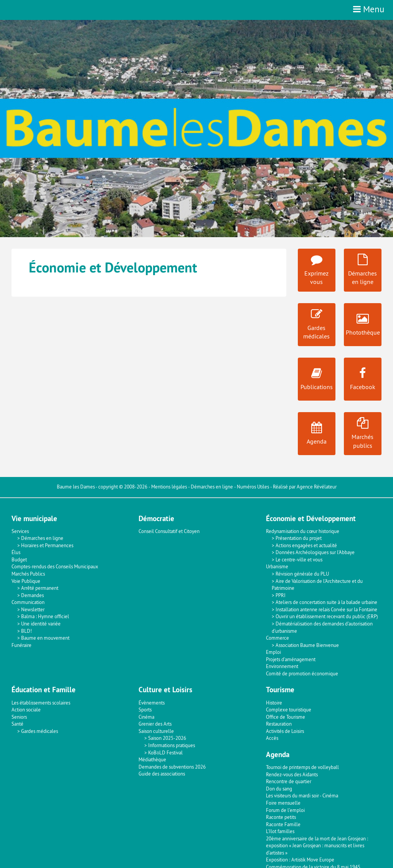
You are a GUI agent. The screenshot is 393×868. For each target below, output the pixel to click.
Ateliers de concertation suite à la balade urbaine (326, 602)
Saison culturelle (156, 731)
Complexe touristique (289, 710)
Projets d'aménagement (291, 659)
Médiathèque (152, 759)
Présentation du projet (299, 538)
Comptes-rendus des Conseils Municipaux (55, 566)
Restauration (279, 724)
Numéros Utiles (253, 487)
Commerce (277, 638)
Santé (17, 724)
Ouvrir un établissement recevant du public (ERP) (327, 616)
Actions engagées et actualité (306, 545)
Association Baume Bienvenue (307, 645)
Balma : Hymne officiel (45, 616)
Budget (19, 559)
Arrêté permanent (40, 588)
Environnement (282, 666)
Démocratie (156, 519)
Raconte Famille (283, 824)
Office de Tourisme (286, 717)
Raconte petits (281, 817)
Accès (272, 738)
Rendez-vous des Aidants (292, 774)
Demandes (32, 595)
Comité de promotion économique (302, 673)
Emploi (273, 652)
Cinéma (146, 717)
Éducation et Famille (44, 690)
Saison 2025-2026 (167, 738)
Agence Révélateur (317, 487)
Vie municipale (34, 519)
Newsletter (33, 609)
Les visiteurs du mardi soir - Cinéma (302, 795)
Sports (145, 710)
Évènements (152, 703)
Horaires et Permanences (47, 545)
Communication (28, 602)
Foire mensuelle (283, 803)
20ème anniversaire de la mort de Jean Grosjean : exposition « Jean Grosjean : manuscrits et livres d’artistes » (317, 846)
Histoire (274, 703)
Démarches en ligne (212, 487)
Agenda (278, 755)
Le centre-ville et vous (299, 559)
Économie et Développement (311, 519)
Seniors (19, 717)
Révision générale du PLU (302, 574)
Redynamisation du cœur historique (303, 531)
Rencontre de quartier (289, 781)
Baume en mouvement (45, 638)
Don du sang (279, 789)
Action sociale (26, 710)
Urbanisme (277, 566)
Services (20, 531)
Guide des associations (162, 774)
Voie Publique (26, 581)
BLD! (26, 631)
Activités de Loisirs (285, 731)
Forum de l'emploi (285, 810)
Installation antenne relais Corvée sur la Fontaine (326, 609)
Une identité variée (41, 624)
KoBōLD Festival (165, 752)
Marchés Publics (28, 574)
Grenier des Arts (155, 724)
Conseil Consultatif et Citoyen (169, 531)
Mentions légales (169, 487)
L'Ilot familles (280, 831)
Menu (369, 9)
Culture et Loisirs (165, 690)
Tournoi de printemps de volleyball (302, 767)
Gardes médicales (40, 731)
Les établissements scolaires (41, 703)
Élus (16, 552)
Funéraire (21, 645)
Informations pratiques (172, 745)
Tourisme (280, 690)
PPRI (281, 595)
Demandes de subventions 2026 (172, 767)
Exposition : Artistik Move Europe (300, 860)
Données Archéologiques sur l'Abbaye (315, 552)
